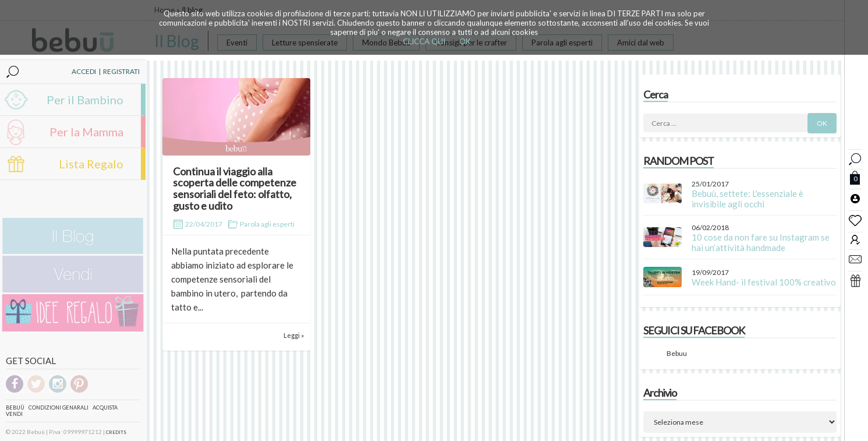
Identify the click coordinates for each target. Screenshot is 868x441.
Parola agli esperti (267, 224)
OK (465, 41)
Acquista (105, 408)
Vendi (14, 414)
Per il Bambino (85, 100)
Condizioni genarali (59, 408)
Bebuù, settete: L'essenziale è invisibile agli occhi (747, 199)
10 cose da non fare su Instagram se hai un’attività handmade (761, 242)
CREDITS (116, 432)
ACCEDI (84, 71)
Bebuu (677, 353)
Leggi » (294, 335)
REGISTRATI (121, 71)
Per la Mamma (86, 132)
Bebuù (15, 408)
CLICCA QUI (424, 41)
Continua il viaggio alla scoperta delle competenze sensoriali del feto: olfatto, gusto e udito (235, 188)
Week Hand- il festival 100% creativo (764, 282)
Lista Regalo (91, 164)
